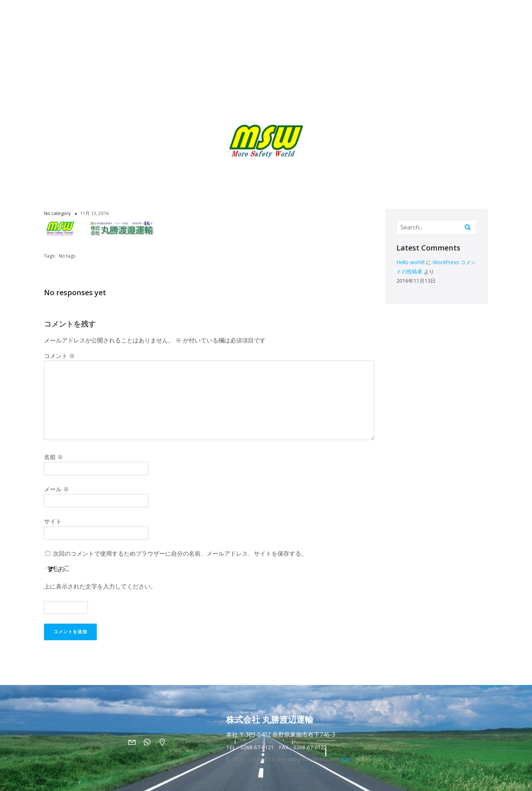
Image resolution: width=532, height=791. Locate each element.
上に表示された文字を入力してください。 (100, 586)
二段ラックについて (269, 15)
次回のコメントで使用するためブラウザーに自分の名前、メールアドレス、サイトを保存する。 (180, 553)
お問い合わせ (437, 15)
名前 (54, 457)
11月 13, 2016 (94, 213)
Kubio (347, 759)
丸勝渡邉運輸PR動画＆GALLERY (372, 15)
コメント (59, 356)
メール (57, 489)
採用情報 (313, 15)
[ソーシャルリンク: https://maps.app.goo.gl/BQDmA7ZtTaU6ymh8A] (165, 742)
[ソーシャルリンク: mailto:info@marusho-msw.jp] (135, 742)
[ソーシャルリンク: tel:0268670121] (150, 742)
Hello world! (410, 262)
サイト (53, 521)
